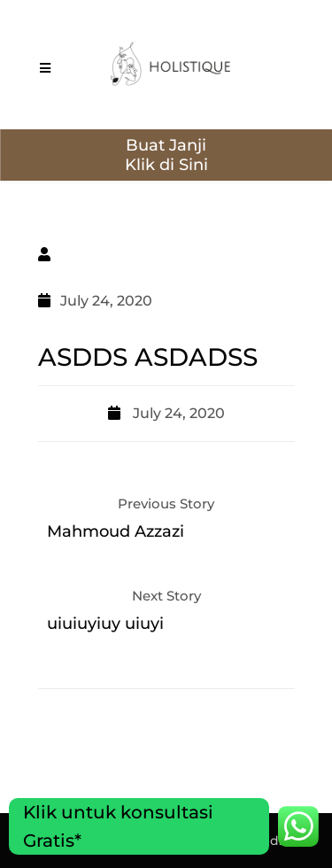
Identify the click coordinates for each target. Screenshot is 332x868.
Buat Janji (166, 145)
